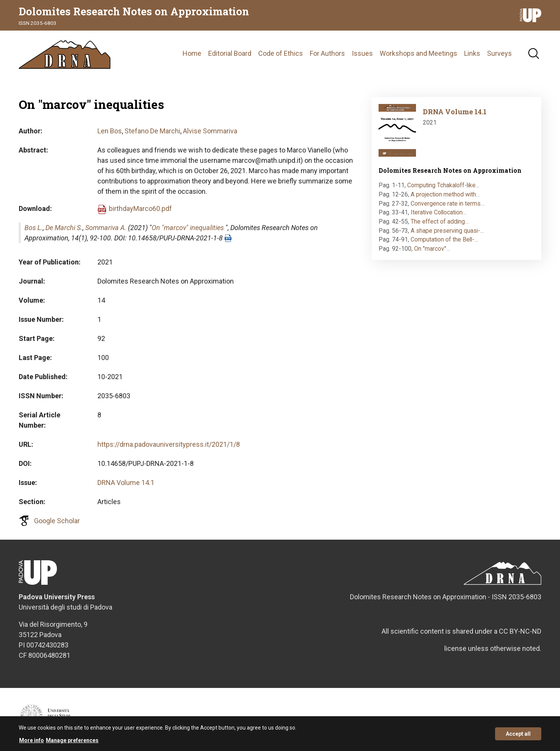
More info (32, 743)
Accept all (518, 736)
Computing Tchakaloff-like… (443, 185)
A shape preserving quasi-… (447, 231)
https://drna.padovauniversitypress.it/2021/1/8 (169, 444)
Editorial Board (230, 53)
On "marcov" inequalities (188, 228)
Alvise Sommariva (210, 131)
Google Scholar (57, 521)
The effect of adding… (440, 221)
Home (192, 53)
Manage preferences (72, 743)
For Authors (327, 53)
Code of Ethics (281, 53)
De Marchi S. (64, 228)
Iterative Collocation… (439, 212)
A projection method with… (445, 194)
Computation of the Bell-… (444, 239)
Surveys (499, 53)
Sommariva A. (106, 228)
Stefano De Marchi (152, 131)
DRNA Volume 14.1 (126, 483)
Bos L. (34, 228)
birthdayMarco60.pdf (140, 208)
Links (472, 53)
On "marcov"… (432, 249)
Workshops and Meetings (418, 53)
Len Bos (110, 131)
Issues (362, 53)
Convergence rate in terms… (448, 204)
